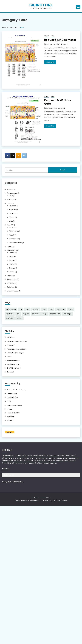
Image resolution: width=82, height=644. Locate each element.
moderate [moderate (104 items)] (10, 314)
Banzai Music (12, 394)
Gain (9, 225)
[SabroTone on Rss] (18, 155)
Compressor (11, 193)
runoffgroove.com (13, 364)
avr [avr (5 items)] (21, 309)
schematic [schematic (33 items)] (36, 314)
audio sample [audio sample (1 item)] (11, 309)
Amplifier (10, 189)
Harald (65, 44)
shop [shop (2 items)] (45, 314)
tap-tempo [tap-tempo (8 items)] (67, 314)
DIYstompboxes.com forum (17, 341)
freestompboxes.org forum (17, 349)
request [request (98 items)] (26, 314)
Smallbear (11, 416)
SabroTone (41, 5)
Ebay (9, 401)
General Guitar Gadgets (16, 353)
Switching (11, 287)
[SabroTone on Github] (13, 155)
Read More (50, 62)
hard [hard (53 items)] (51, 309)
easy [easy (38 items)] (44, 309)
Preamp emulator (15, 243)
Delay (11, 256)
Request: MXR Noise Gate (61, 100)
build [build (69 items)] (27, 309)
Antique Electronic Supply (16, 390)
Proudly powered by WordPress (27, 500)
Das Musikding (12, 397)
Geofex (10, 357)
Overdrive (13, 239)
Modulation (11, 250)
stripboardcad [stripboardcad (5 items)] (55, 314)
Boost (11, 227)
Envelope (12, 206)
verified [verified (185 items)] (19, 318)
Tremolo (12, 268)
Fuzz (11, 235)
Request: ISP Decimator (60, 40)
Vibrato (12, 272)
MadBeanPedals (13, 360)
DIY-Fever (11, 337)
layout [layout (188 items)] (70, 309)
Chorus (12, 253)
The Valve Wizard (14, 368)
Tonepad (10, 372)
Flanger (12, 260)
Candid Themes (62, 500)
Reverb (12, 264)
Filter (9, 203)
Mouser (10, 409)
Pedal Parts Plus (13, 413)
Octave (12, 213)
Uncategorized (12, 291)
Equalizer (12, 209)
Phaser (12, 217)
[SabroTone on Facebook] (7, 155)
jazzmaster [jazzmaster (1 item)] (61, 309)
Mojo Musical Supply (14, 405)
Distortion (13, 231)
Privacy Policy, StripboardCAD (13, 482)
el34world (11, 345)
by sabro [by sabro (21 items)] (36, 309)
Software (10, 283)
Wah (11, 221)
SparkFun (10, 420)
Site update (11, 279)
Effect (46, 36)
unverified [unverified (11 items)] (10, 318)
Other (9, 276)
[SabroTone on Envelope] (24, 155)
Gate (52, 36)
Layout (10, 246)
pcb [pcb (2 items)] (18, 314)
